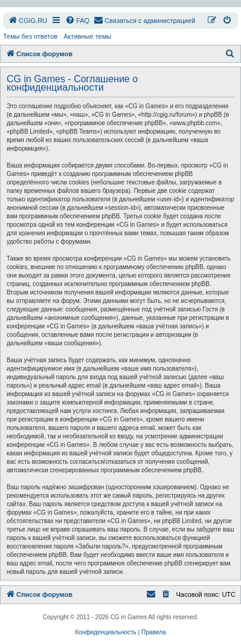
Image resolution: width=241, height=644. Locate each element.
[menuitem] (27, 21)
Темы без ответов (30, 36)
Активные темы (87, 36)
